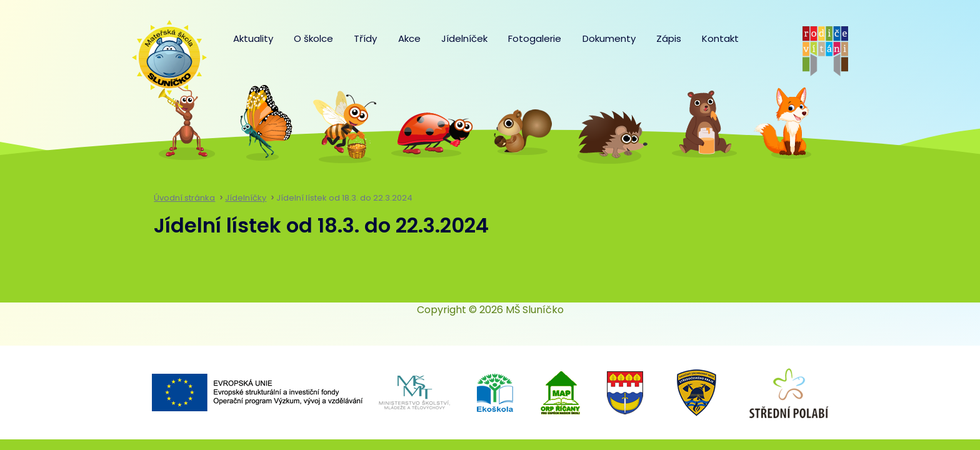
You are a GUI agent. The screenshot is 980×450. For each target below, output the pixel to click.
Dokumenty (609, 38)
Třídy (365, 38)
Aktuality (253, 38)
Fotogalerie (535, 38)
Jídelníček (464, 38)
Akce (409, 38)
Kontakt (720, 38)
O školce (313, 38)
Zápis (669, 38)
